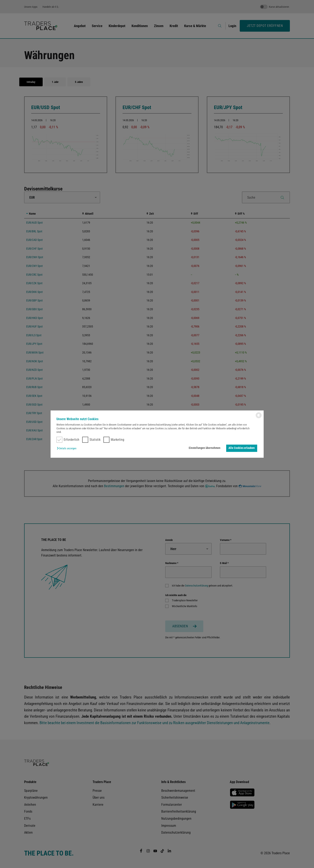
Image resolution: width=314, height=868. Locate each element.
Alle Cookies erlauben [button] (242, 448)
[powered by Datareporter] (259, 418)
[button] (68, 449)
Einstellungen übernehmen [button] (205, 448)
